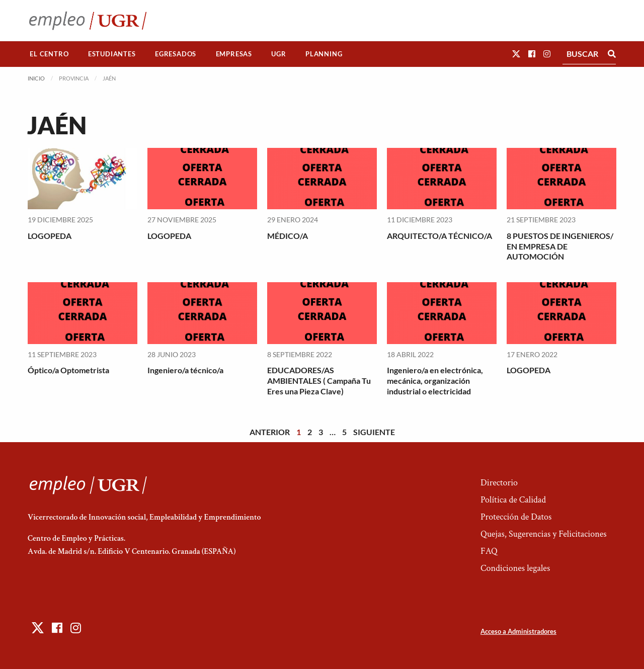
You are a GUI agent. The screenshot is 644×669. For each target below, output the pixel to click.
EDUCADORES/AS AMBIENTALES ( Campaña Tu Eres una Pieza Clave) (319, 381)
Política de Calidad (513, 500)
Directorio (499, 483)
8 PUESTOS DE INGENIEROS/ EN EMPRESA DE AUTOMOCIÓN (560, 246)
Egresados (176, 54)
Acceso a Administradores (518, 631)
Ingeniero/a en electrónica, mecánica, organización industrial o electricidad (435, 381)
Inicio (36, 78)
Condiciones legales (515, 568)
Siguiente (374, 432)
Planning (324, 54)
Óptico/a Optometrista (68, 370)
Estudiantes (112, 54)
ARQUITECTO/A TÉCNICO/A (439, 236)
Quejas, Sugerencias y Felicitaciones (544, 534)
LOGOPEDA (50, 236)
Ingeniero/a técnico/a (185, 370)
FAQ (489, 551)
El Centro (49, 54)
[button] (516, 54)
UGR (278, 54)
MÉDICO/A (288, 236)
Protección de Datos (516, 517)
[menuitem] (49, 54)
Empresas (234, 54)
